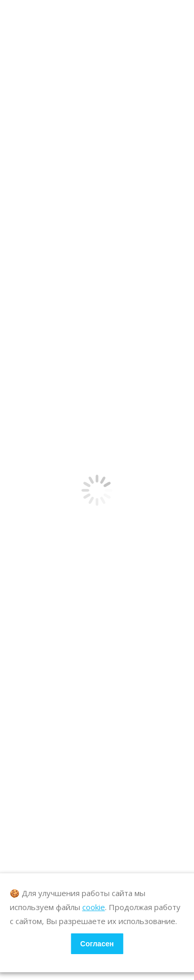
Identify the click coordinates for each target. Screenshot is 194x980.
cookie (94, 907)
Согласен (97, 944)
